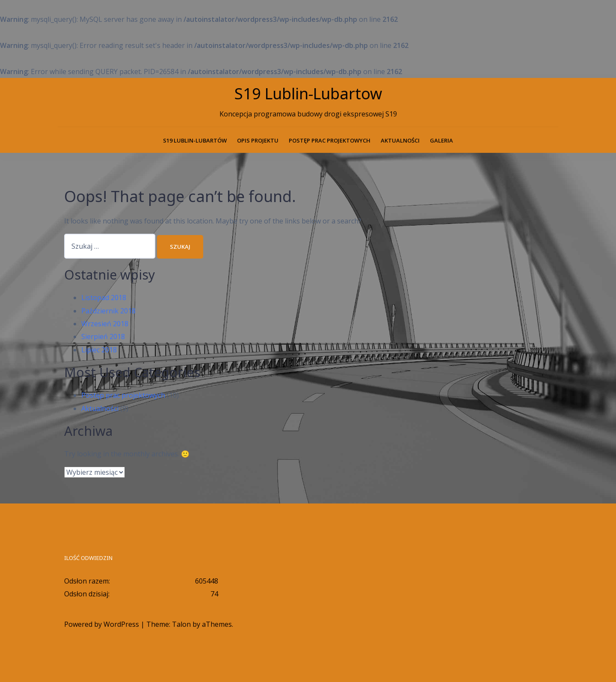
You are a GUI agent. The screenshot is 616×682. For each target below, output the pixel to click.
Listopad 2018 (104, 298)
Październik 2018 (108, 311)
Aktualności (400, 140)
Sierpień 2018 (103, 337)
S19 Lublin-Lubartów (195, 140)
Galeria (441, 140)
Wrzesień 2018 (105, 324)
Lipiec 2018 (99, 350)
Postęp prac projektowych (330, 140)
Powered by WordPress (102, 624)
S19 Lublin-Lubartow (308, 94)
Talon (181, 624)
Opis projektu (258, 140)
